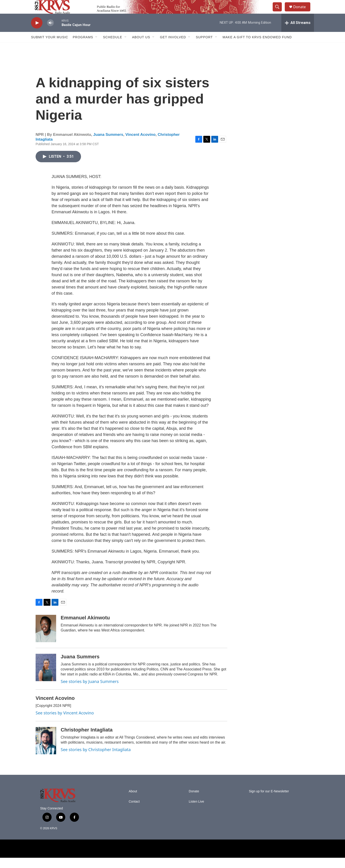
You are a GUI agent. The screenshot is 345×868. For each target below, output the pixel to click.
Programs (83, 47)
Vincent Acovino (140, 145)
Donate (302, 12)
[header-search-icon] (279, 12)
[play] (37, 33)
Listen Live (196, 812)
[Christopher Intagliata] (46, 751)
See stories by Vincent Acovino (65, 723)
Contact (134, 812)
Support (204, 47)
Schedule (112, 47)
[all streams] (298, 33)
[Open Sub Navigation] (97, 47)
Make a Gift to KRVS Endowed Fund (257, 47)
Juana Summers (108, 145)
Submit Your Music (50, 47)
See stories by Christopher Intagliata (96, 760)
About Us (141, 47)
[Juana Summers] (46, 678)
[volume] (50, 33)
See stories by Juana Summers (90, 692)
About (133, 802)
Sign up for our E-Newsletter (269, 802)
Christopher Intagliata (87, 740)
